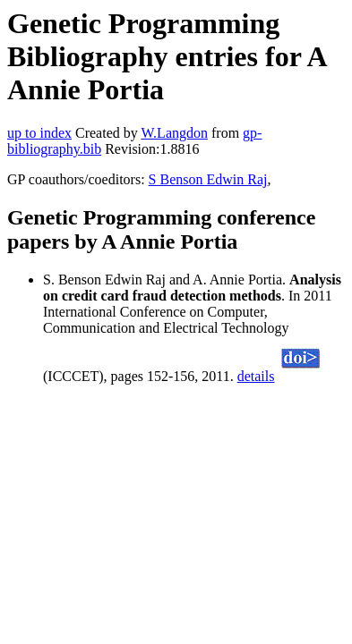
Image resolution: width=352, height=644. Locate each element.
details (256, 376)
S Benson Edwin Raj (208, 179)
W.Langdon (174, 133)
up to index (39, 133)
